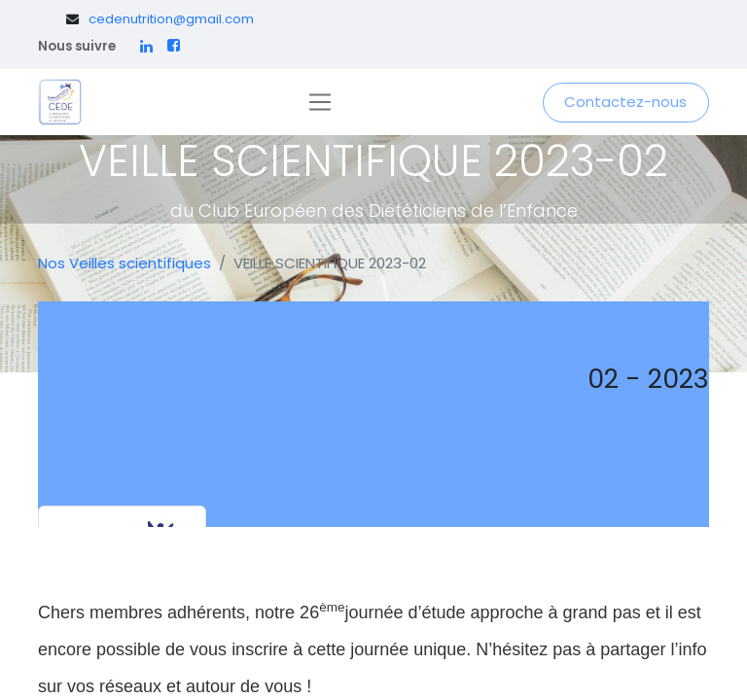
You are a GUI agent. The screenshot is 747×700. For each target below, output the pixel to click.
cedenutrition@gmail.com (171, 19)
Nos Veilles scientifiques (124, 263)
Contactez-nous (625, 102)
